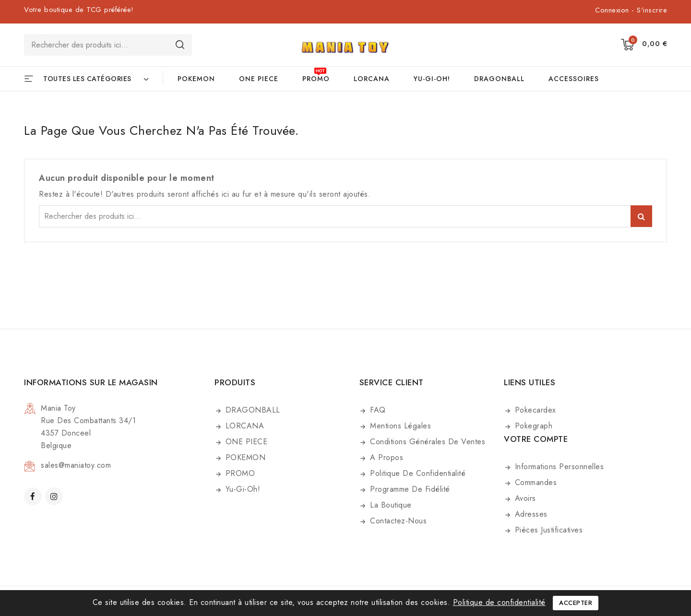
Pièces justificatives (547, 530)
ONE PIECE (259, 79)
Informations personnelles (558, 467)
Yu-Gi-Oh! (432, 79)
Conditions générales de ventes (427, 442)
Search (180, 44)
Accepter (576, 603)
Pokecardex (534, 410)
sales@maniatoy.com (76, 465)
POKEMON (196, 79)
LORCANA (372, 79)
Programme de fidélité (409, 489)
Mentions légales (399, 426)
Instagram (55, 496)
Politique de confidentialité (417, 473)
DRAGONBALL (499, 79)
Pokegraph (532, 426)
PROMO (316, 79)
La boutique (390, 505)
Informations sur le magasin (91, 382)
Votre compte (536, 439)
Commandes (534, 482)
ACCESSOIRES (574, 79)
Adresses (530, 514)
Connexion (613, 10)
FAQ (377, 410)
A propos (386, 457)
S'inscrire (652, 10)
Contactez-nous (397, 521)
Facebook (34, 496)
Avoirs (524, 498)
